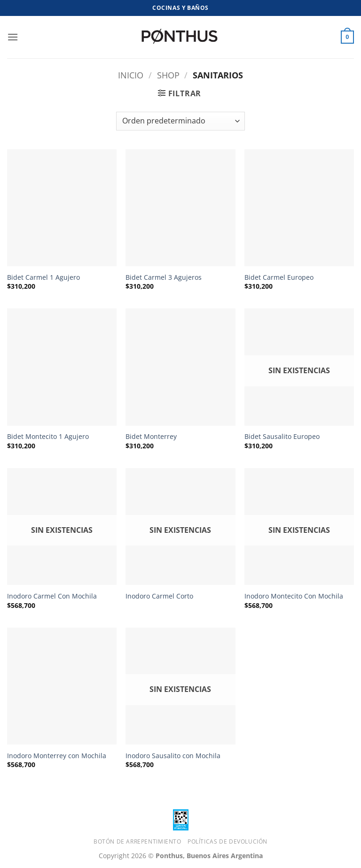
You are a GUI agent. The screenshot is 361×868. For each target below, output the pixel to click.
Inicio (131, 75)
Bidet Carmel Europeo (279, 277)
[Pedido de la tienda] (180, 121)
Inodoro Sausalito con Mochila (173, 756)
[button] (13, 37)
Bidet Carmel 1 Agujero (43, 277)
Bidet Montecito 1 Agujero (48, 437)
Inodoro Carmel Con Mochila (52, 596)
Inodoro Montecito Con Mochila (294, 596)
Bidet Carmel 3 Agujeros (164, 277)
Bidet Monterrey (151, 437)
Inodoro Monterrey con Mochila (57, 756)
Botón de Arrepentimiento (137, 841)
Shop (168, 75)
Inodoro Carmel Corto (159, 596)
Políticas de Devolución (228, 841)
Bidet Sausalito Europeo (282, 437)
